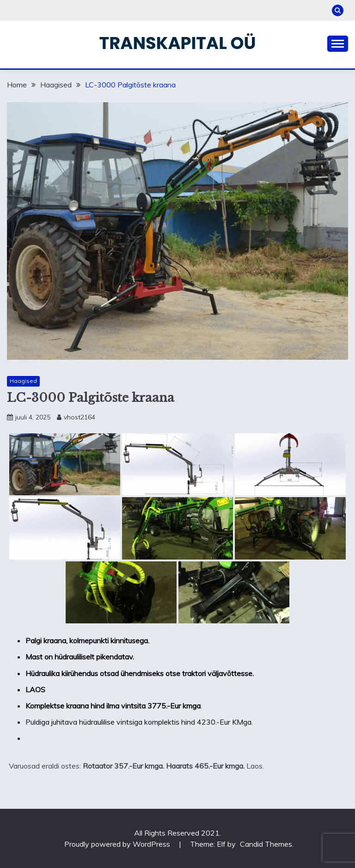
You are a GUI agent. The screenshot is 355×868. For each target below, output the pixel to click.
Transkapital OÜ (178, 43)
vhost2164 (80, 417)
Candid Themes (266, 844)
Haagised (23, 381)
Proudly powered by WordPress (118, 844)
